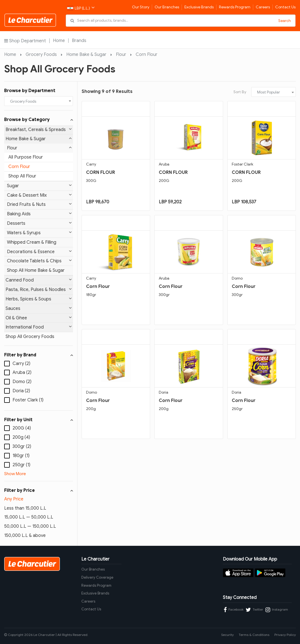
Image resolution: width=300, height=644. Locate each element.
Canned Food (39, 280)
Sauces (39, 308)
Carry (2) (21, 364)
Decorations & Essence (39, 252)
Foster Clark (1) (28, 400)
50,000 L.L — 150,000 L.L (30, 526)
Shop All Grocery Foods (30, 337)
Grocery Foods (41, 55)
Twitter (254, 610)
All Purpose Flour (26, 157)
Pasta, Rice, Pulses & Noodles (39, 289)
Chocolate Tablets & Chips (39, 261)
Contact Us (285, 7)
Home (59, 41)
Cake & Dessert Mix (39, 195)
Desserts (39, 223)
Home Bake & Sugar (86, 55)
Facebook (234, 610)
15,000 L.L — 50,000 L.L (29, 517)
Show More (15, 474)
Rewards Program (235, 7)
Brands (79, 41)
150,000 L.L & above (25, 536)
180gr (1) (21, 456)
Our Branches (167, 7)
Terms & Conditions (254, 635)
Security (227, 635)
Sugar (39, 186)
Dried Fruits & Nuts (39, 204)
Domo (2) (22, 382)
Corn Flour (147, 55)
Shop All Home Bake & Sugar (36, 270)
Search (285, 21)
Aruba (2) (22, 372)
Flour (121, 55)
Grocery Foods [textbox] (23, 101)
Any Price (14, 499)
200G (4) (22, 428)
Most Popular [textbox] (269, 92)
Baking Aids (39, 214)
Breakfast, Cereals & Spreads (39, 129)
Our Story (141, 7)
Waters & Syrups (39, 233)
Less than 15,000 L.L (25, 508)
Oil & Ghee (39, 318)
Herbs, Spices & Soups (39, 299)
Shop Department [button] (25, 41)
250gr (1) (21, 465)
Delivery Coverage (97, 577)
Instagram (277, 610)
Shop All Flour (22, 176)
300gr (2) (22, 446)
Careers (263, 7)
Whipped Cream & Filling (32, 242)
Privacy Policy (285, 635)
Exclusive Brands (199, 7)
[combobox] (39, 101)
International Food (39, 327)
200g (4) (21, 437)
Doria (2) (21, 391)
